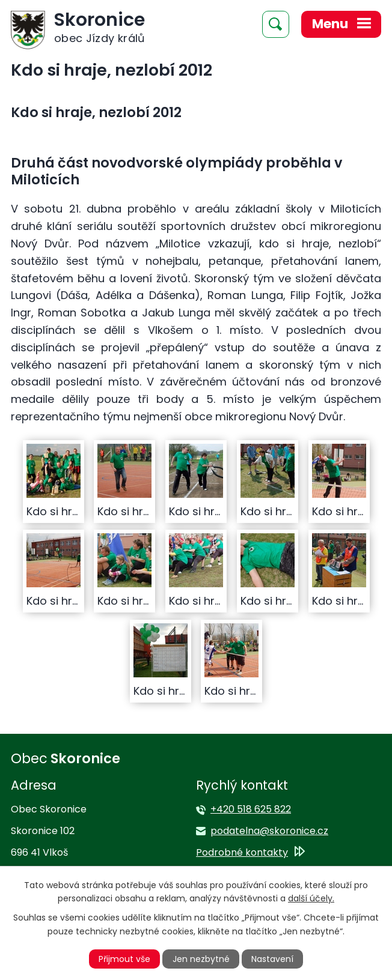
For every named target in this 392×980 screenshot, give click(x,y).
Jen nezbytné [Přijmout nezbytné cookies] (201, 959)
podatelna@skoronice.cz (269, 831)
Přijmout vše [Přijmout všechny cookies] (124, 959)
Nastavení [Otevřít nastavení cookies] (272, 959)
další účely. (311, 898)
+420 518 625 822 (251, 809)
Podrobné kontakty (242, 852)
